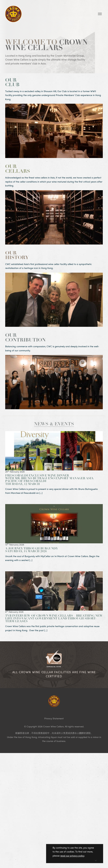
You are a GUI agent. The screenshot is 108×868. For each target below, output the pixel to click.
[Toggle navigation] (100, 14)
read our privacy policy (72, 856)
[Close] (96, 860)
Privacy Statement (54, 718)
